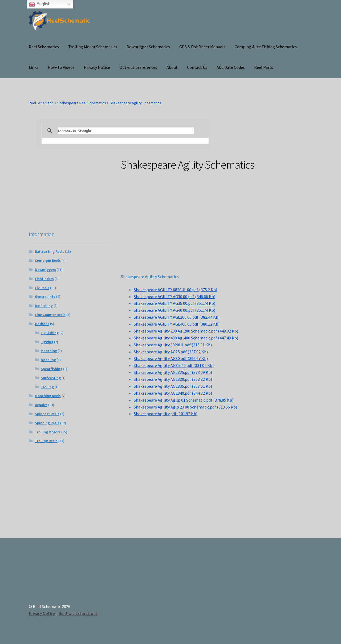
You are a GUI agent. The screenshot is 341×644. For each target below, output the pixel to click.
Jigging (47, 342)
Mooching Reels (48, 396)
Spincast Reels (47, 414)
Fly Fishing (50, 333)
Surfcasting (51, 378)
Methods (42, 324)
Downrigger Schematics (148, 47)
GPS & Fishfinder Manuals (202, 47)
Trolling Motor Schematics (93, 47)
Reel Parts (264, 67)
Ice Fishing (44, 306)
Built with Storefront (78, 613)
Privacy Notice (97, 67)
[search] (126, 131)
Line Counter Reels (50, 315)
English (40, 4)
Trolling (47, 387)
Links (34, 67)
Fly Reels (42, 288)
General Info (45, 297)
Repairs (41, 405)
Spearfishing (52, 369)
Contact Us (197, 67)
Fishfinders (44, 279)
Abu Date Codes (231, 67)
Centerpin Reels (48, 261)
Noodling (48, 360)
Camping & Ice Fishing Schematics (266, 47)
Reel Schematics (44, 47)
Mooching (49, 351)
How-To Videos (61, 67)
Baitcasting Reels (50, 251)
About (172, 67)
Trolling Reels (46, 441)
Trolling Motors (48, 432)
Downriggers (45, 270)
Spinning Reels (47, 423)
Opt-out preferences (138, 67)
